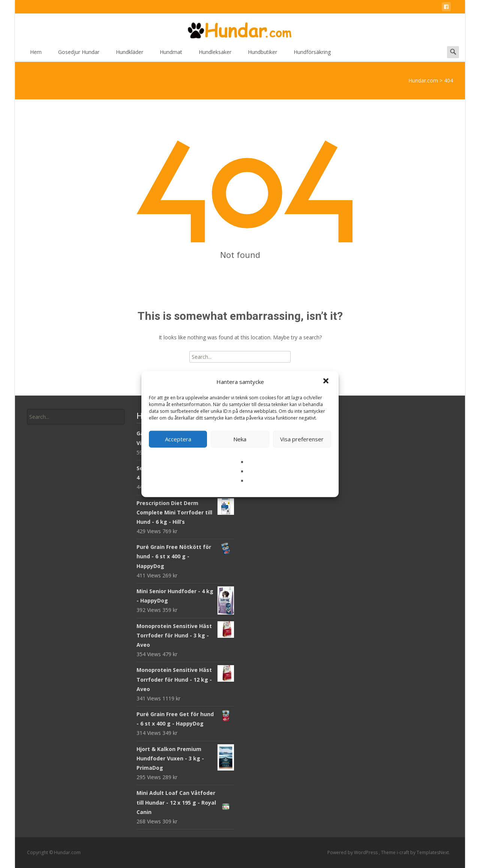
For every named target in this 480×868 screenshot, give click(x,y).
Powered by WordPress (353, 852)
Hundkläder (130, 55)
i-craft (403, 852)
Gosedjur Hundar (79, 55)
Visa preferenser (302, 439)
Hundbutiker (262, 55)
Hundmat (171, 55)
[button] (327, 382)
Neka (240, 439)
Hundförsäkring (312, 55)
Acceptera (178, 439)
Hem (36, 55)
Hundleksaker (215, 55)
